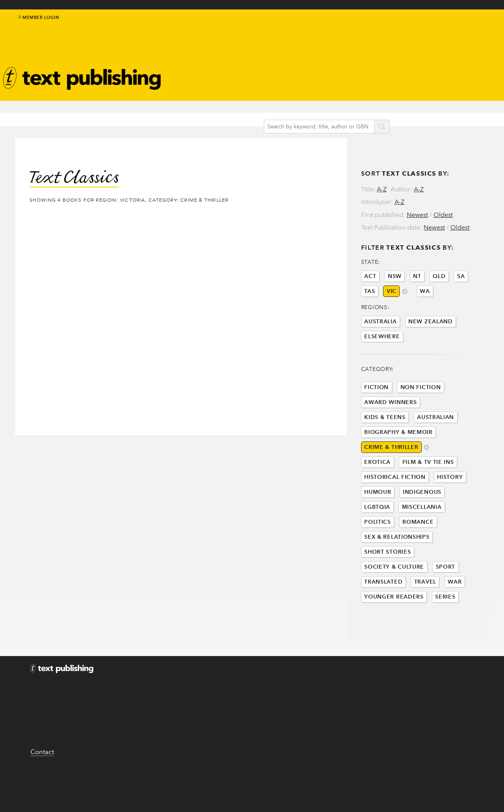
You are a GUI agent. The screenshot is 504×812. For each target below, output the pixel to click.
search (389, 114)
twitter (449, 28)
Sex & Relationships (397, 566)
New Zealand (431, 351)
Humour (378, 521)
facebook (458, 28)
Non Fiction (421, 416)
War (455, 611)
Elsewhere (382, 366)
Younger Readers (394, 626)
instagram (475, 28)
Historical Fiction (395, 506)
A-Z (382, 174)
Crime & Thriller (391, 476)
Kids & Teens (385, 446)
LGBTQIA (377, 536)
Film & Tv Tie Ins (428, 491)
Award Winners (390, 431)
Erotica (377, 491)
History (450, 506)
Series (445, 626)
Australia (380, 351)
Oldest (443, 199)
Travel (425, 611)
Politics (378, 551)
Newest (417, 199)
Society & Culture (394, 596)
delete (427, 477)
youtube (484, 28)
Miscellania (422, 536)
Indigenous (422, 521)
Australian (435, 446)
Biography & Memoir (398, 461)
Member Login (39, 24)
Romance (418, 551)
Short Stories (387, 581)
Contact (42, 791)
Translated (383, 611)
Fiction (376, 416)
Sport (446, 596)
